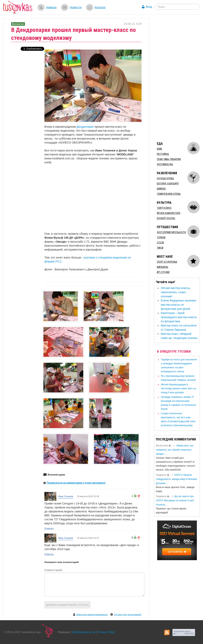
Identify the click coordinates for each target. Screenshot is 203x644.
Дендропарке (86, 127)
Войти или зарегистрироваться (92, 614)
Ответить (49, 528)
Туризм (161, 237)
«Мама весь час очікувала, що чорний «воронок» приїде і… (175, 450)
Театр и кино (164, 208)
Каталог (100, 7)
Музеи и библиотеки (169, 213)
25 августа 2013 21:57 (88, 538)
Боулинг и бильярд (168, 184)
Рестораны (163, 154)
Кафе (159, 149)
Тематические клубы (169, 194)
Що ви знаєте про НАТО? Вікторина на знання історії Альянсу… (175, 500)
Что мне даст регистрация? (128, 614)
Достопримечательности (171, 232)
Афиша (51, 7)
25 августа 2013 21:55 (88, 496)
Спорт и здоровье (167, 262)
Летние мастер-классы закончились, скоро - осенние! (175, 292)
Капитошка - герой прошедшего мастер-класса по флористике (179, 317)
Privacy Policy (106, 632)
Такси (160, 248)
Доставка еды (165, 164)
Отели (160, 243)
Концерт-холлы (166, 218)
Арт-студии (163, 272)
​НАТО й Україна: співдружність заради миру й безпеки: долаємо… (177, 479)
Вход (149, 7)
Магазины (162, 267)
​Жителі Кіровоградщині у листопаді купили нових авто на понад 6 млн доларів (178, 389)
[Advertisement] (178, 78)
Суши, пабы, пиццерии (169, 159)
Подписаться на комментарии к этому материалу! (76, 483)
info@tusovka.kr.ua (84, 632)
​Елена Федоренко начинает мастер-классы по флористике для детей (179, 305)
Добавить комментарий (67, 605)
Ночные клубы (165, 178)
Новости (76, 7)
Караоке (161, 189)
